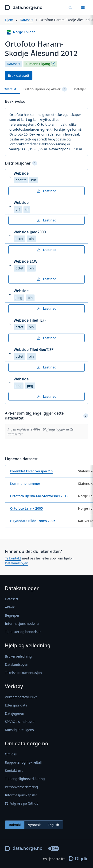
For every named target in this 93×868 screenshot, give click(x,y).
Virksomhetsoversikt (21, 697)
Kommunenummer (25, 484)
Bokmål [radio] (15, 825)
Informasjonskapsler (21, 795)
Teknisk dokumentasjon (23, 673)
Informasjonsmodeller (22, 624)
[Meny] (83, 8)
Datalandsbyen (17, 563)
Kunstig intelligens (19, 730)
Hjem (9, 20)
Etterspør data (16, 705)
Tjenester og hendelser (23, 632)
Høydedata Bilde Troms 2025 (33, 521)
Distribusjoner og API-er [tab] (45, 89)
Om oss (11, 754)
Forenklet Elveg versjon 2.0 (31, 471)
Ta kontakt (13, 558)
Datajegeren (15, 713)
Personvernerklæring (21, 787)
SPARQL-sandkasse (20, 722)
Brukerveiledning (18, 656)
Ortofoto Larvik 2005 (26, 508)
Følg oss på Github (22, 803)
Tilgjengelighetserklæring (25, 779)
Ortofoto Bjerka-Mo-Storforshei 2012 (39, 496)
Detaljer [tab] (80, 89)
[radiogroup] (34, 825)
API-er (10, 607)
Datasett (26, 20)
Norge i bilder (21, 32)
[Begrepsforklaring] (53, 64)
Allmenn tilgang (38, 64)
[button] (46, 177)
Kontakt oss (14, 771)
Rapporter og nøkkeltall (23, 762)
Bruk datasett (19, 75)
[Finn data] (71, 8)
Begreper (12, 616)
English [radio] (53, 825)
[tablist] (46, 89)
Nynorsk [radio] (34, 825)
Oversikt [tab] (10, 89)
